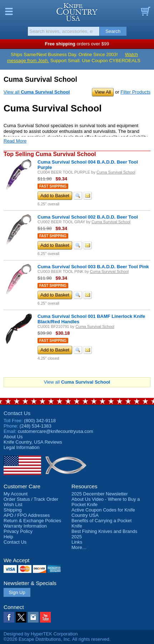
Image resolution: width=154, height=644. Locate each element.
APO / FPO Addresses (27, 515)
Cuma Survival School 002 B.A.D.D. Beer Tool (88, 217)
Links (77, 542)
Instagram (33, 617)
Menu (9, 11)
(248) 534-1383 (36, 426)
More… (79, 547)
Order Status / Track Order (31, 499)
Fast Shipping (53, 186)
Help (8, 537)
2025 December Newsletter (100, 494)
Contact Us (17, 413)
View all (37, 92)
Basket (145, 11)
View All (103, 92)
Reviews (33, 442)
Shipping (13, 510)
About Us (13, 437)
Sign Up (17, 592)
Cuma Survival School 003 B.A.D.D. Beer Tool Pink (93, 267)
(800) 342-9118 (40, 421)
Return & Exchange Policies (32, 521)
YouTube (45, 617)
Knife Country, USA (77, 12)
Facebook (9, 617)
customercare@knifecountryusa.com (56, 431)
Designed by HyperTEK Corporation (41, 634)
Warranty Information (25, 526)
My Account (16, 494)
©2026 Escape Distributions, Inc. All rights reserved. (57, 639)
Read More (15, 141)
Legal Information (21, 447)
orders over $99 (77, 44)
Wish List (13, 505)
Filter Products (135, 92)
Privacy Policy (18, 531)
